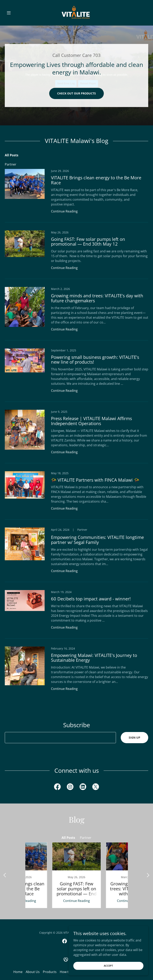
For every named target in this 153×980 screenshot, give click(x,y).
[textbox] (60, 738)
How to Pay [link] (68, 972)
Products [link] (50, 972)
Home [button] (18, 972)
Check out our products (76, 93)
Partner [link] (11, 164)
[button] (16, 13)
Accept (108, 966)
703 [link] (97, 55)
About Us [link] (33, 972)
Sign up (134, 737)
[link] (76, 13)
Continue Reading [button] (64, 211)
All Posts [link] (12, 155)
